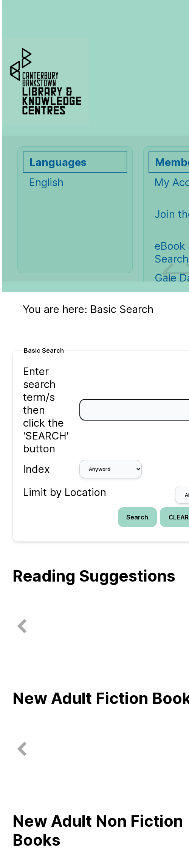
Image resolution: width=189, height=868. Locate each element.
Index (36, 469)
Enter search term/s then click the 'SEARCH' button (46, 410)
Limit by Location (65, 492)
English (46, 182)
